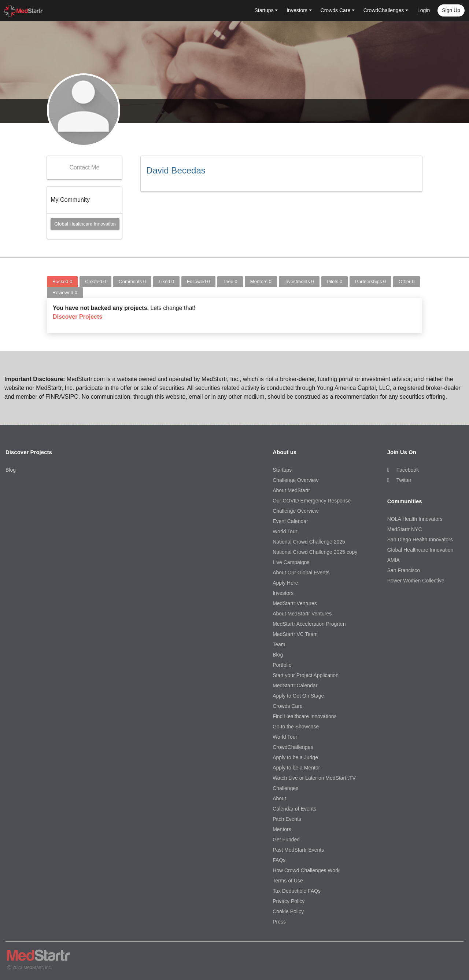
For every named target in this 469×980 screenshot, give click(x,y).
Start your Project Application (306, 675)
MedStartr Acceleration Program (309, 624)
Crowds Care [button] (336, 10)
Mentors (261, 281)
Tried (230, 281)
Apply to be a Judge (295, 757)
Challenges (285, 788)
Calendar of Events (294, 809)
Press (279, 922)
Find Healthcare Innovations (304, 716)
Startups (282, 470)
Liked (166, 281)
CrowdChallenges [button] (384, 10)
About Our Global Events (301, 573)
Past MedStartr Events (298, 850)
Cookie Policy (288, 911)
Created (95, 281)
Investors (283, 593)
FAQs (279, 860)
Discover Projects (77, 317)
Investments (299, 281)
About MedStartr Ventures (302, 614)
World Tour (285, 531)
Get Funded (286, 840)
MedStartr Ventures (295, 603)
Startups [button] (264, 10)
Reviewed (65, 292)
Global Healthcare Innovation (85, 224)
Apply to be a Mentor (296, 768)
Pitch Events (287, 819)
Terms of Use (288, 881)
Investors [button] (297, 10)
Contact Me (84, 167)
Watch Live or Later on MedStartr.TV (314, 778)
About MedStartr (291, 490)
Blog (11, 470)
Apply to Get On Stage (298, 696)
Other (407, 281)
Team (279, 644)
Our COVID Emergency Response (312, 501)
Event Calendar (290, 521)
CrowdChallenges (293, 747)
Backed (62, 281)
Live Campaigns (291, 562)
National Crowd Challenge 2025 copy (315, 552)
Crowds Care (288, 706)
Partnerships (370, 281)
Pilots (335, 281)
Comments (132, 281)
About (279, 798)
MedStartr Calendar (295, 685)
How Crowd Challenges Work (306, 870)
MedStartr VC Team (295, 634)
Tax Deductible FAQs (297, 891)
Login (424, 10)
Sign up (451, 10)
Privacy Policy (289, 901)
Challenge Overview (296, 480)
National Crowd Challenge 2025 (309, 542)
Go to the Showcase (296, 727)
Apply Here (285, 583)
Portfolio (282, 665)
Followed (198, 281)
